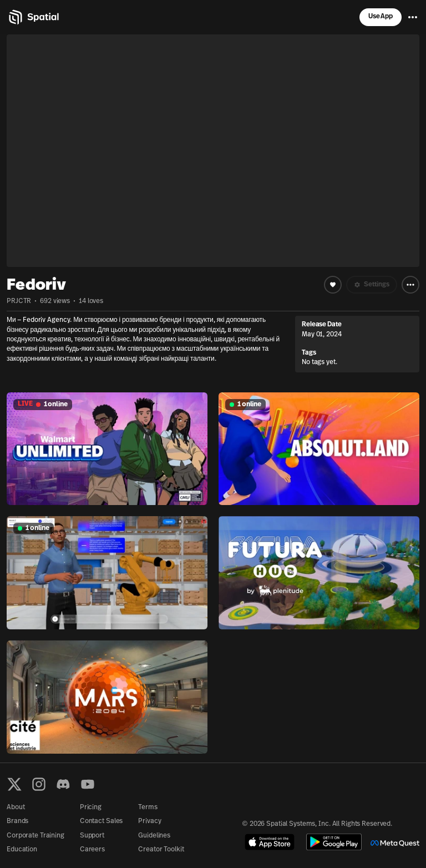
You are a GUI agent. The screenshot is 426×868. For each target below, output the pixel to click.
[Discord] (63, 784)
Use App (381, 17)
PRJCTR (19, 301)
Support (92, 836)
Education (22, 850)
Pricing (91, 808)
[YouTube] (88, 784)
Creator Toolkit (161, 850)
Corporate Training (35, 836)
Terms (148, 808)
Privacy (149, 821)
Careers (92, 850)
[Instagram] (39, 784)
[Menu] (413, 17)
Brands (17, 821)
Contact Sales (101, 821)
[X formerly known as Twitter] (14, 784)
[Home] (33, 17)
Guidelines (154, 836)
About (16, 808)
